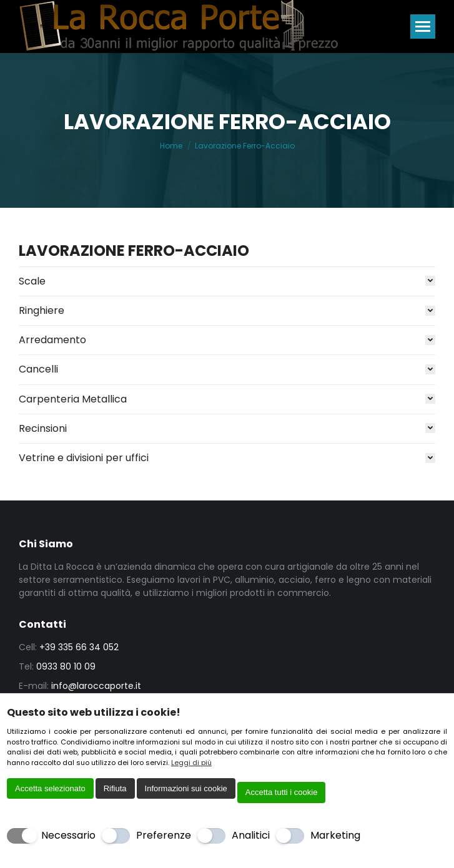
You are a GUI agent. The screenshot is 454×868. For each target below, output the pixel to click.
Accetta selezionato (50, 788)
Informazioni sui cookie (186, 788)
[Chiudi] (439, 713)
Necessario (68, 835)
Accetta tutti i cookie (282, 792)
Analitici (251, 835)
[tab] (227, 278)
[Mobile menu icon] (423, 27)
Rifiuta (115, 788)
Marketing (335, 835)
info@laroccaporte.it (96, 686)
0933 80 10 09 (66, 666)
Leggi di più (191, 763)
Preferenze (164, 835)
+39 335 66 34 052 (79, 647)
